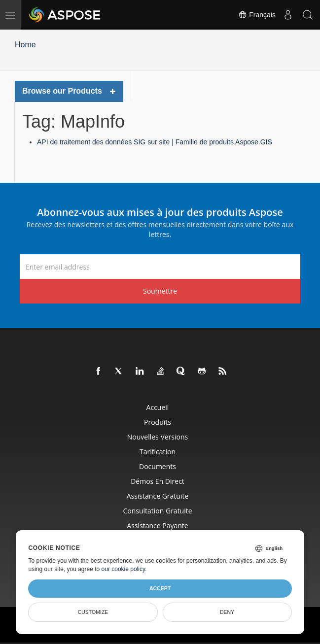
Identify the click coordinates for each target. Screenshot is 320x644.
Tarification (158, 452)
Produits (158, 422)
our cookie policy (124, 569)
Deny (227, 612)
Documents (158, 466)
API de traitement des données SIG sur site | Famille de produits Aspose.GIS (155, 142)
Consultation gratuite (157, 511)
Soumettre (160, 291)
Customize (93, 612)
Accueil (158, 407)
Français (257, 15)
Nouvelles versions (158, 437)
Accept (160, 588)
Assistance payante (157, 525)
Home (25, 45)
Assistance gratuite (158, 496)
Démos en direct (158, 481)
